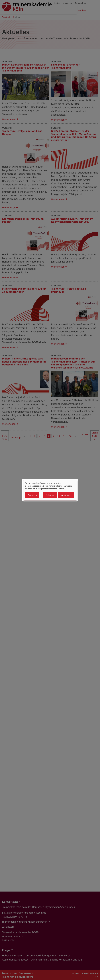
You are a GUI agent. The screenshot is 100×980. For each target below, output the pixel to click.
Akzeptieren (66, 495)
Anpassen (32, 495)
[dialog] (50, 490)
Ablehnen (50, 495)
